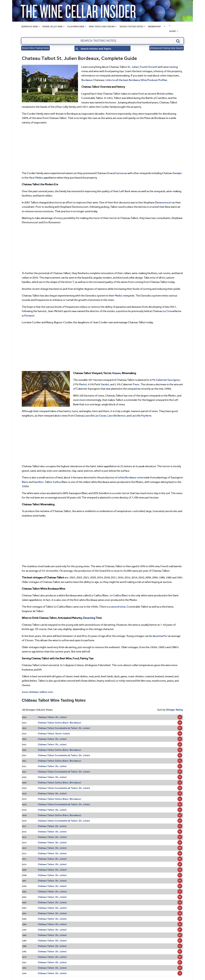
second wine (118, 607)
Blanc (25, 482)
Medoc (119, 296)
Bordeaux (87, 80)
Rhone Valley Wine (53, 27)
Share (172, 31)
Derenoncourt (163, 202)
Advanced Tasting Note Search (167, 48)
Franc (136, 384)
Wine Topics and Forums (102, 27)
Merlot (83, 384)
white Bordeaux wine (130, 477)
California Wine (76, 27)
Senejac (177, 173)
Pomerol (29, 316)
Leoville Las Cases (96, 416)
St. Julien (133, 67)
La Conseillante (172, 311)
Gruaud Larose (115, 173)
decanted (158, 636)
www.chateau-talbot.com (37, 692)
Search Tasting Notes (131, 27)
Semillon (38, 482)
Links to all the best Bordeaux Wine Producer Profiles (136, 80)
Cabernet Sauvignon (168, 380)
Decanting (89, 618)
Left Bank (125, 191)
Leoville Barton (117, 416)
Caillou (57, 482)
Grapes (116, 373)
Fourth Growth (148, 67)
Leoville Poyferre (141, 416)
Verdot (105, 384)
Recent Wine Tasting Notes (35, 48)
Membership (154, 27)
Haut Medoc (36, 178)
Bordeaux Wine (30, 27)
